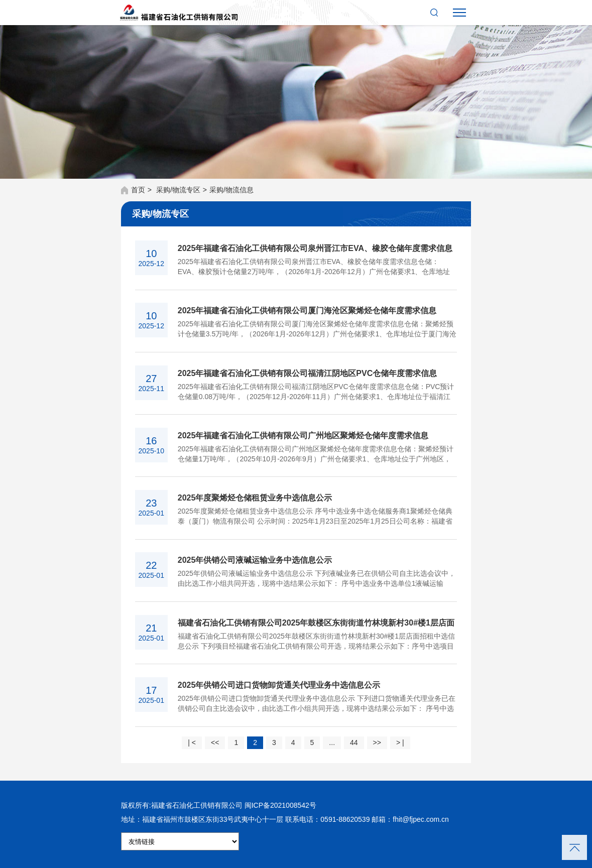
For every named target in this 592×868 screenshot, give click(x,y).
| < (192, 742)
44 (354, 742)
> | (400, 742)
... (332, 742)
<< (215, 742)
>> (377, 742)
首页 (138, 190)
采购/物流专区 (178, 190)
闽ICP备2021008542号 (280, 805)
